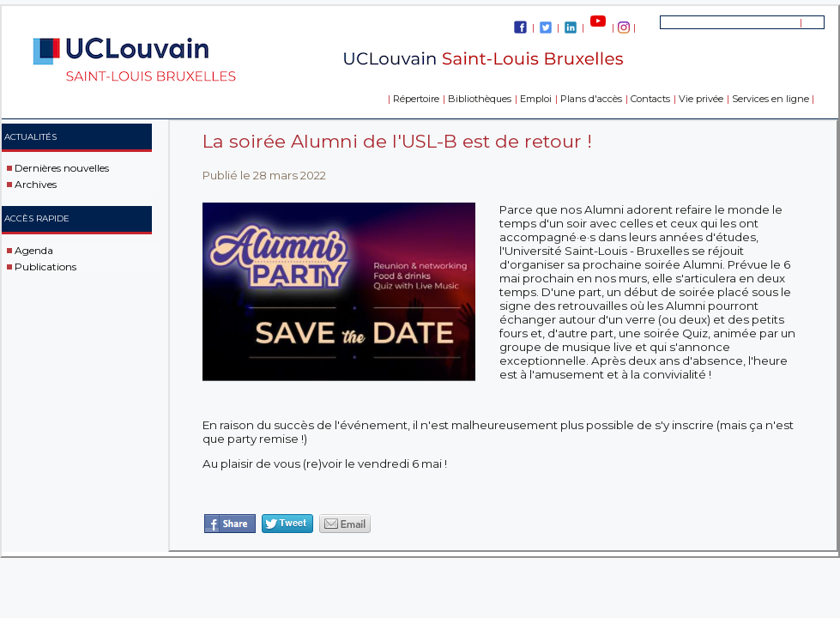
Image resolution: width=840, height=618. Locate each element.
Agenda (34, 250)
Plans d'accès (591, 99)
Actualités (30, 137)
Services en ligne (771, 99)
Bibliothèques (480, 99)
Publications (45, 266)
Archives (36, 184)
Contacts (650, 99)
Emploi (536, 99)
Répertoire (416, 99)
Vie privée (701, 99)
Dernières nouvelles (62, 168)
